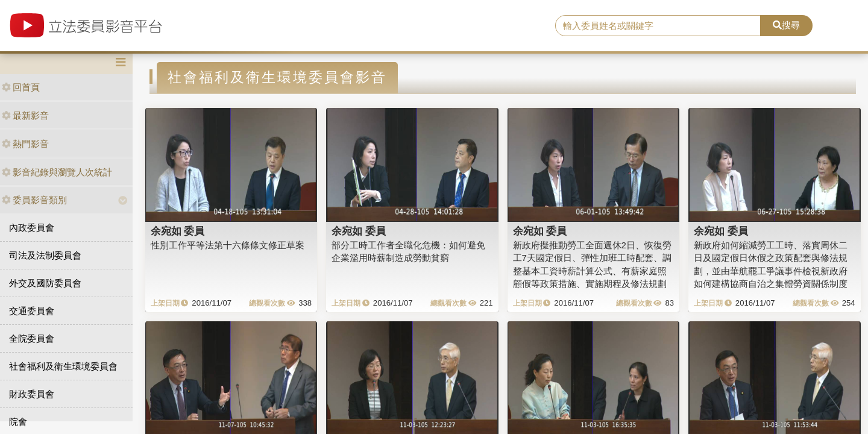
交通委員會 (32, 311)
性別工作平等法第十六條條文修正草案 (228, 245)
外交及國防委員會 (45, 283)
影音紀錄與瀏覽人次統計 (57, 172)
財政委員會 (32, 394)
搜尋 (786, 25)
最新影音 (25, 115)
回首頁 (21, 87)
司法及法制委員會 (45, 255)
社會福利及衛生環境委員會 (63, 366)
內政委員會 (32, 228)
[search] (658, 26)
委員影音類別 (34, 200)
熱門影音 (25, 144)
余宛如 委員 (178, 231)
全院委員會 (32, 338)
